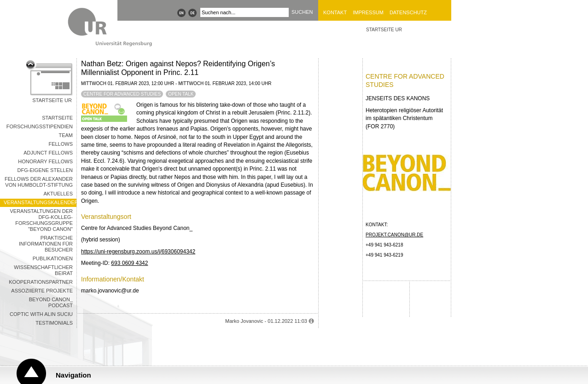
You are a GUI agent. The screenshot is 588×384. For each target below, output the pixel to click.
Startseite (57, 118)
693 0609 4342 (129, 263)
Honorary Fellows (45, 161)
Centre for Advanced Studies (122, 94)
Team (66, 135)
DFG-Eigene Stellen (45, 170)
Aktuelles (58, 194)
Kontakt (335, 12)
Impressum (368, 12)
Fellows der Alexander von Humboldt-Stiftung (39, 182)
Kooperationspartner (41, 282)
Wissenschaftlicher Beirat (43, 270)
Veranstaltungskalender (40, 202)
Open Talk (181, 94)
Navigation (73, 375)
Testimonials (54, 323)
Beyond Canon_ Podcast (51, 302)
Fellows (61, 144)
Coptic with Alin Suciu (41, 314)
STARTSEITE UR (384, 30)
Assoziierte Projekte (42, 291)
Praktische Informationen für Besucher (46, 244)
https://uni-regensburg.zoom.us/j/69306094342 (138, 252)
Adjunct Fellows (48, 153)
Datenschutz (408, 12)
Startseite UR (52, 100)
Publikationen (53, 258)
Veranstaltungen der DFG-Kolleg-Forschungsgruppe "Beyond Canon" (41, 220)
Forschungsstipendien (40, 126)
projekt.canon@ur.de (394, 235)
